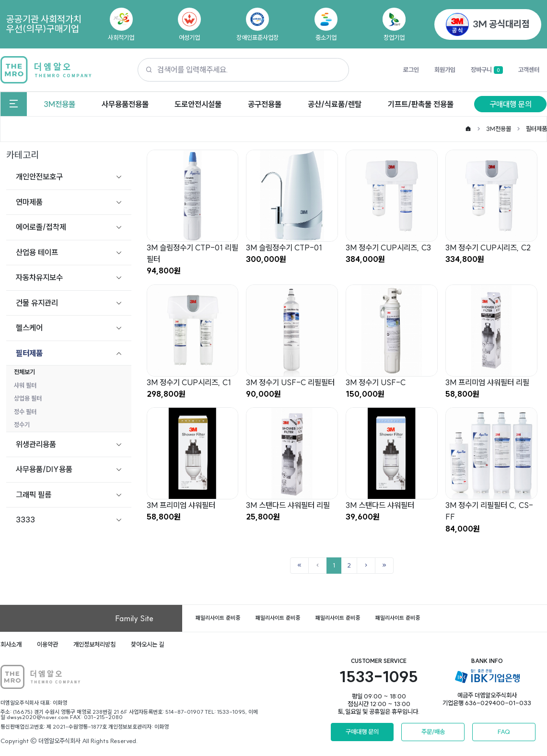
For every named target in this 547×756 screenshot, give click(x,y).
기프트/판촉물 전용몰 (421, 104)
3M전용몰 (59, 104)
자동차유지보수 (39, 277)
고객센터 (529, 70)
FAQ (504, 732)
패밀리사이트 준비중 (218, 618)
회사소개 (11, 644)
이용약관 (47, 644)
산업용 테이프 (37, 252)
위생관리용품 (36, 444)
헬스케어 (29, 328)
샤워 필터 (25, 385)
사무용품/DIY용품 (44, 469)
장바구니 (487, 70)
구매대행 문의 (511, 104)
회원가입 (445, 70)
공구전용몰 (265, 104)
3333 (25, 520)
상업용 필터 (28, 398)
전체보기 (24, 372)
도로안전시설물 (198, 104)
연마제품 (29, 202)
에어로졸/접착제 (41, 227)
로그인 (411, 70)
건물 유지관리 (37, 303)
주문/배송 (433, 732)
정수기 (22, 425)
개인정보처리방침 (94, 644)
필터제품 (536, 129)
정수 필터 (25, 412)
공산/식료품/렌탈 (335, 104)
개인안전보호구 (39, 177)
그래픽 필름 (34, 495)
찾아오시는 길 (147, 644)
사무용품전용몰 (125, 104)
